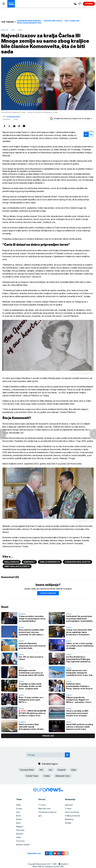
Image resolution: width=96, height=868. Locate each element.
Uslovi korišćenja (72, 812)
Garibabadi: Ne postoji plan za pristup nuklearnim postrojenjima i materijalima (79, 619)
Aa (86, 135)
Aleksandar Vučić (63, 776)
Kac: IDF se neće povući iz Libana (31, 658)
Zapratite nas (35, 853)
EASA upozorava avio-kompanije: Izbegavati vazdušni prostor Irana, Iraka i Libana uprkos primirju (80, 673)
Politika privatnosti (72, 816)
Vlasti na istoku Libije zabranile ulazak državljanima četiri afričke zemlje (31, 727)
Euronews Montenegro (29, 21)
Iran (50, 770)
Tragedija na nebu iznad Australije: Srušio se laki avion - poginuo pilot (30, 686)
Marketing (69, 819)
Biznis (18, 816)
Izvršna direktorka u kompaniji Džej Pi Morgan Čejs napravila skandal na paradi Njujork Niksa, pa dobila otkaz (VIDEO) (78, 659)
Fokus (20, 30)
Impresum (69, 805)
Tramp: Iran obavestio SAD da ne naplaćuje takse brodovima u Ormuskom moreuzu (79, 632)
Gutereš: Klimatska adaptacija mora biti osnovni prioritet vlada (32, 646)
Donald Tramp (32, 776)
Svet (13, 30)
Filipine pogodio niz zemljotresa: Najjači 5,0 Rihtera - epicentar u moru (79, 700)
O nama (68, 808)
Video (19, 837)
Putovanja (20, 830)
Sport (18, 823)
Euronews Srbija (13, 117)
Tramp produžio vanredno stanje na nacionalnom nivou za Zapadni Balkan (32, 619)
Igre (40, 816)
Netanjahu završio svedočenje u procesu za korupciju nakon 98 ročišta (31, 673)
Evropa (19, 808)
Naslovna (5, 30)
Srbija (74, 770)
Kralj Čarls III (12, 562)
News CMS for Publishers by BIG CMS (48, 866)
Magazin (20, 827)
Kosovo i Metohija (53, 21)
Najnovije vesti (44, 808)
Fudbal (47, 776)
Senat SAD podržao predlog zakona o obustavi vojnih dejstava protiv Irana (80, 727)
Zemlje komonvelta (50, 562)
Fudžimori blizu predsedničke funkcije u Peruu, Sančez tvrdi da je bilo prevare (80, 686)
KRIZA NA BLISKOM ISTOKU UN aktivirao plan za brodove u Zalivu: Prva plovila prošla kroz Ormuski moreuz (32, 713)
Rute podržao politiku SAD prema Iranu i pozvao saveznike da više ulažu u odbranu (31, 632)
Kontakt (68, 823)
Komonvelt (29, 562)
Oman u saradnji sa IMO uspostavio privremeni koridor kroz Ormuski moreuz (77, 713)
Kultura (19, 819)
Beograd (62, 770)
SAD (41, 770)
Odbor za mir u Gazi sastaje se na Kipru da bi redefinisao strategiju (80, 646)
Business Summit (23, 845)
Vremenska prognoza (47, 812)
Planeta (22, 614)
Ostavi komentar (48, 593)
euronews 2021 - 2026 (47, 864)
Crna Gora (20, 841)
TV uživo (42, 805)
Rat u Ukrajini (72, 21)
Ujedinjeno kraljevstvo (77, 562)
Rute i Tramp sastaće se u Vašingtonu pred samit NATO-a (31, 700)
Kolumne (20, 834)
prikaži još (48, 736)
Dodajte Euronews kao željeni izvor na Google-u (71, 119)
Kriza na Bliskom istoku (29, 23)
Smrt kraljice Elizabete (17, 566)
